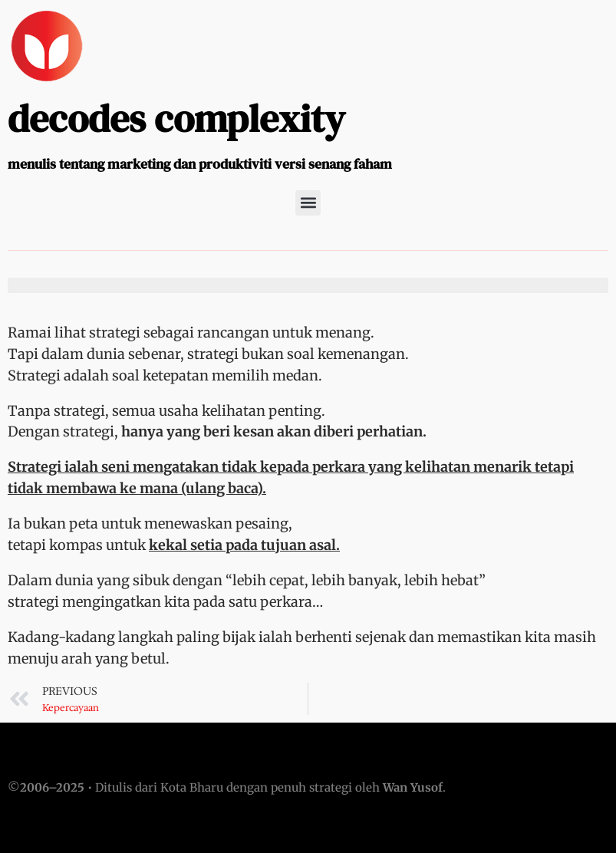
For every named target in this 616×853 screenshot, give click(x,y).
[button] (308, 203)
